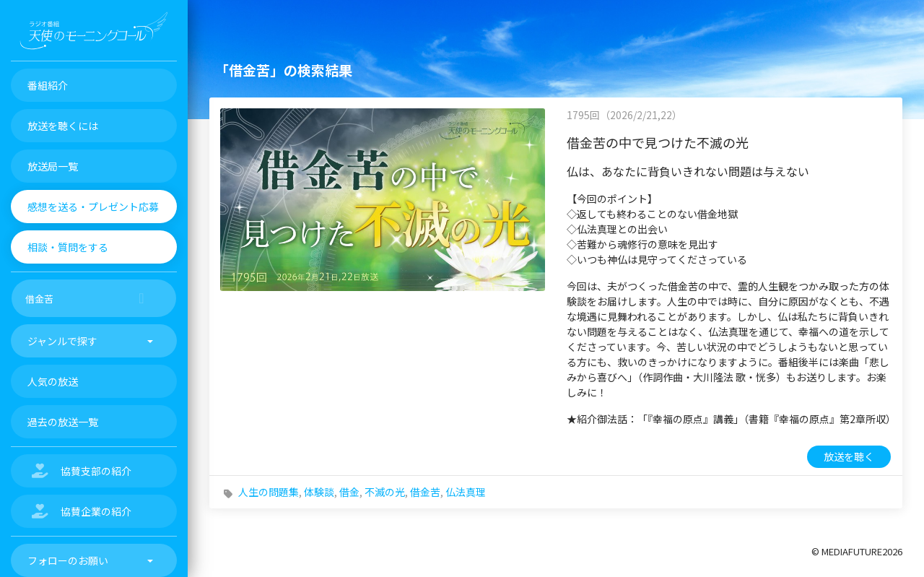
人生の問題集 (269, 492)
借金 (349, 492)
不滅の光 (385, 492)
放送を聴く (849, 456)
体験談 (319, 492)
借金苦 (425, 492)
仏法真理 (466, 492)
